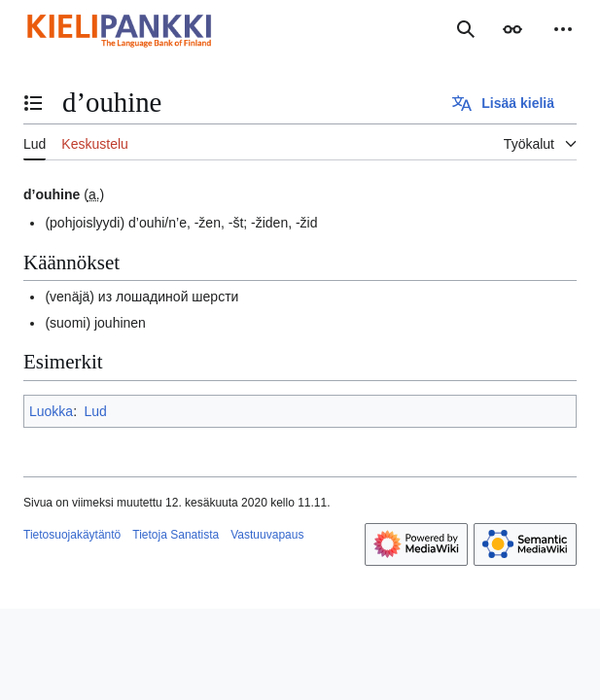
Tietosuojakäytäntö (72, 535)
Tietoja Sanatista (176, 535)
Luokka (51, 411)
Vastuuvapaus (267, 535)
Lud (95, 411)
